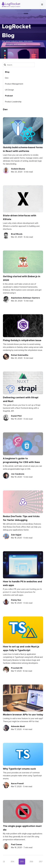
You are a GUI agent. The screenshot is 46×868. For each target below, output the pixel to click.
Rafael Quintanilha (20, 355)
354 (12, 862)
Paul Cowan (16, 845)
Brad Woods (17, 234)
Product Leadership (13, 102)
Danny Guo (16, 600)
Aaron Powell (17, 784)
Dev (7, 78)
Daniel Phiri (16, 416)
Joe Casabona (18, 474)
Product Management (14, 84)
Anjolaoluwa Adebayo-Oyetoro (25, 298)
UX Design (9, 90)
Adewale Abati (18, 726)
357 (41, 862)
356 (31, 862)
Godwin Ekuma (18, 169)
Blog (7, 72)
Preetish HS (17, 668)
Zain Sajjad (16, 535)
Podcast (9, 96)
